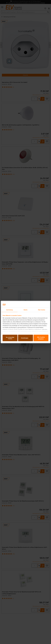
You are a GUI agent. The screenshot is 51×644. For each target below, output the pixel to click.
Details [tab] (25, 310)
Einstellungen (26, 338)
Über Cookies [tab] (42, 310)
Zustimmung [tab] (9, 310)
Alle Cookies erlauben (41, 338)
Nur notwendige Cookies (10, 338)
